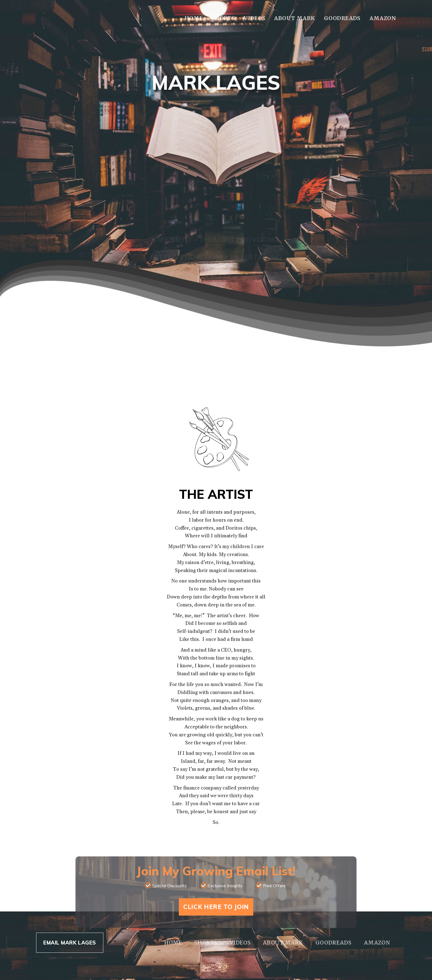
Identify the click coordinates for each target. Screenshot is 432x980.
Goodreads (342, 18)
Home (194, 18)
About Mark (295, 18)
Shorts (223, 18)
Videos (254, 18)
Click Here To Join (216, 907)
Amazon (383, 18)
